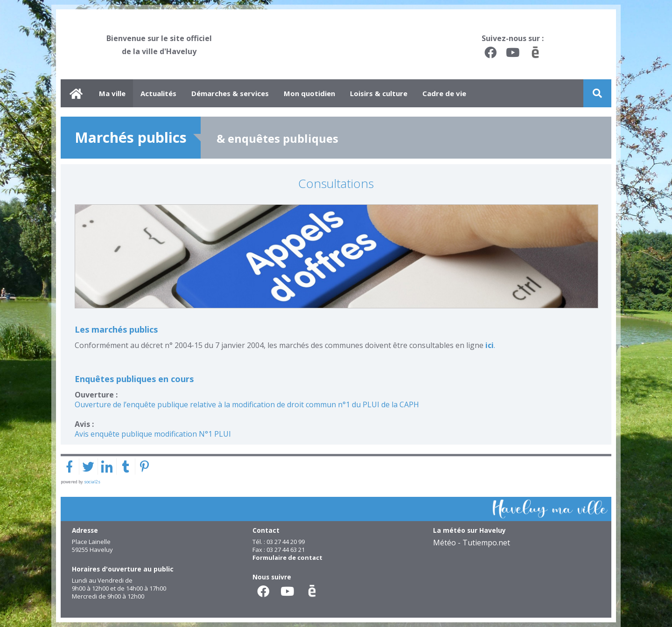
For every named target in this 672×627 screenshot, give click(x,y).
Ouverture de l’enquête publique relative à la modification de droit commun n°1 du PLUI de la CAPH (247, 404)
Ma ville (112, 93)
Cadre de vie (444, 93)
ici (490, 345)
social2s (92, 482)
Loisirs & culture (379, 93)
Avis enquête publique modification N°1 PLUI (153, 434)
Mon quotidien (309, 93)
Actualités (158, 93)
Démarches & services (230, 93)
